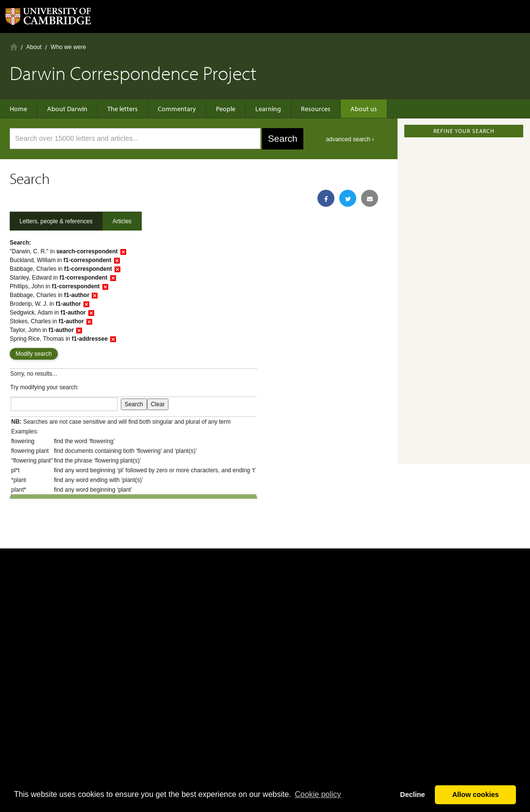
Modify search (34, 354)
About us (364, 109)
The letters (123, 109)
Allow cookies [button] (476, 795)
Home (14, 47)
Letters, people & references (56, 221)
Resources (316, 109)
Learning (268, 109)
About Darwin (67, 109)
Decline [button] (412, 795)
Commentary (177, 109)
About (34, 47)
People (226, 109)
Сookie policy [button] (318, 794)
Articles (122, 221)
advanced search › (350, 139)
